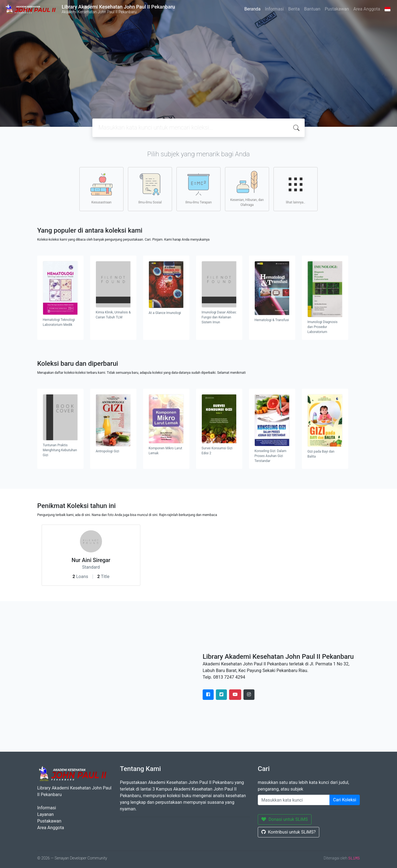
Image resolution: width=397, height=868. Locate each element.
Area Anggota (367, 9)
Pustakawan (337, 9)
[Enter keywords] (294, 800)
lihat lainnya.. (296, 189)
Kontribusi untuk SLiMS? (289, 832)
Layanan (45, 814)
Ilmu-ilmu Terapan (198, 189)
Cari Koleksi (345, 800)
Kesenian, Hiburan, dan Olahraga (247, 189)
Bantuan (312, 9)
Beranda (252, 9)
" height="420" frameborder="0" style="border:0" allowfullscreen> (116, 676)
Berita (294, 9)
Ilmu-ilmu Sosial (150, 189)
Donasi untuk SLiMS (285, 819)
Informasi (274, 9)
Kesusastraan (101, 189)
